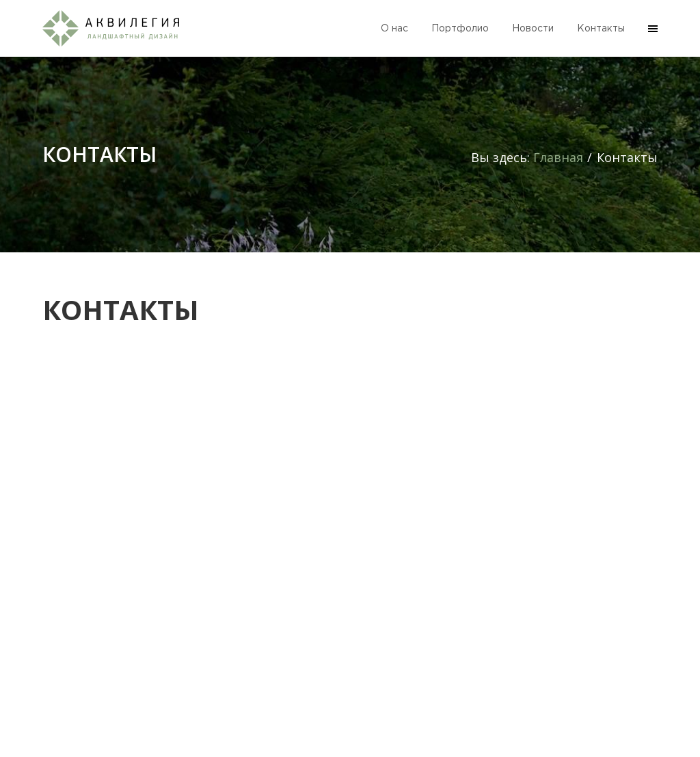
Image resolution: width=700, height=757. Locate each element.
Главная (558, 157)
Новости (533, 29)
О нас (394, 29)
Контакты (601, 29)
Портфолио (460, 29)
